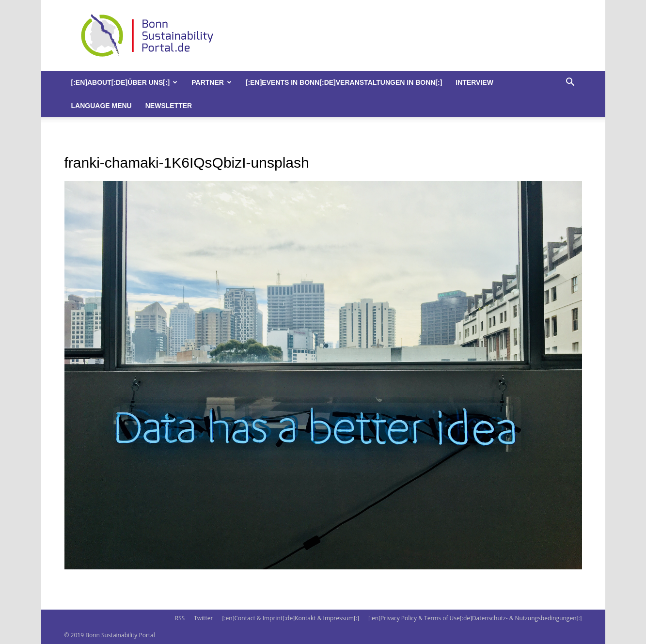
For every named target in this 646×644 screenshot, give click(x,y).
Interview (474, 82)
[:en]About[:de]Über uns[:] (125, 82)
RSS (180, 618)
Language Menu (102, 106)
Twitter (203, 618)
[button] (570, 83)
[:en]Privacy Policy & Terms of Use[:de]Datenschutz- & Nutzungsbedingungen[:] (475, 618)
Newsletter (169, 106)
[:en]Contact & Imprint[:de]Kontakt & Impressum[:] (290, 618)
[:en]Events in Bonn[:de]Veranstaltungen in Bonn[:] (344, 82)
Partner (212, 82)
